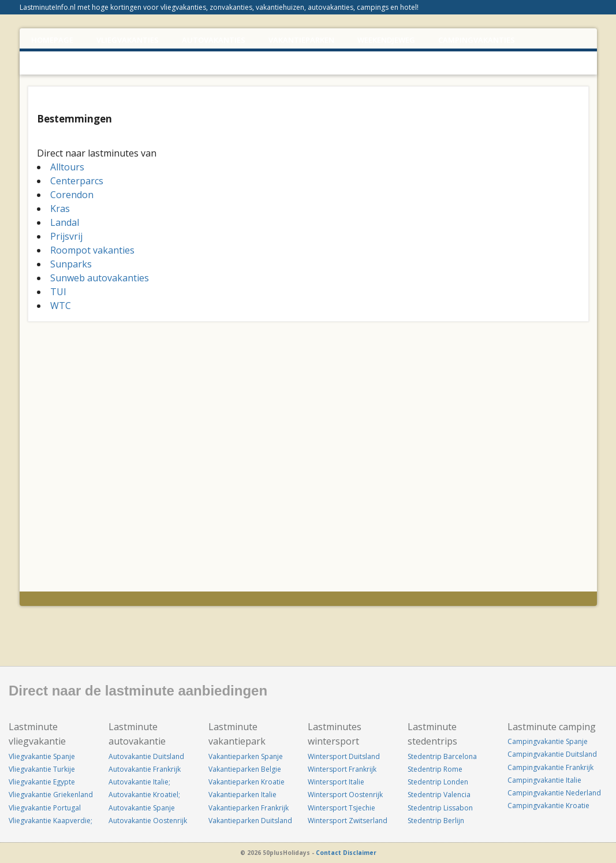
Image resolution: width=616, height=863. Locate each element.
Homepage (52, 40)
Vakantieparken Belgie (245, 769)
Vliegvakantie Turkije (42, 769)
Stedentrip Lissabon (440, 808)
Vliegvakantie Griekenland (51, 795)
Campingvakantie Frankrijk (550, 767)
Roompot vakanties (92, 250)
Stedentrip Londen (438, 782)
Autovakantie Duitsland (146, 756)
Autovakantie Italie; (139, 782)
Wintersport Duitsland (344, 756)
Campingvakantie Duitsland (552, 754)
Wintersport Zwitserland (348, 821)
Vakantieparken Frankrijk (249, 808)
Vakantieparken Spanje (246, 756)
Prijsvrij (66, 236)
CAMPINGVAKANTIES (477, 40)
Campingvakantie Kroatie (548, 806)
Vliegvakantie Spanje (42, 756)
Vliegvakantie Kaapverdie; (51, 821)
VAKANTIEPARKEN (301, 40)
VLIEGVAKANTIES (128, 40)
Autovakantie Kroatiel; (144, 795)
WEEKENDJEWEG (386, 40)
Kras (60, 209)
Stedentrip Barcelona (442, 756)
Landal (65, 222)
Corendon (72, 195)
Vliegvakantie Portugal (45, 808)
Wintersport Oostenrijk (345, 795)
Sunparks (71, 264)
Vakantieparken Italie (242, 795)
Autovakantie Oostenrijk (148, 821)
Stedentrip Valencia (439, 795)
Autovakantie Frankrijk (145, 769)
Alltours (67, 167)
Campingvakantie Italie (544, 780)
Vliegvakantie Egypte (42, 782)
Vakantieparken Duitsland (250, 821)
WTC (61, 306)
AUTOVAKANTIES (214, 40)
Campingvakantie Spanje (548, 741)
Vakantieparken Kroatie (247, 782)
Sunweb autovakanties (100, 278)
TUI (58, 292)
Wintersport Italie (336, 782)
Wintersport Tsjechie (341, 808)
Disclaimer (360, 853)
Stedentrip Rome (435, 769)
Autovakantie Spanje (142, 808)
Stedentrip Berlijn (436, 821)
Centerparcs (77, 181)
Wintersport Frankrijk (342, 769)
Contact (328, 853)
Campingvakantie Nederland (554, 793)
